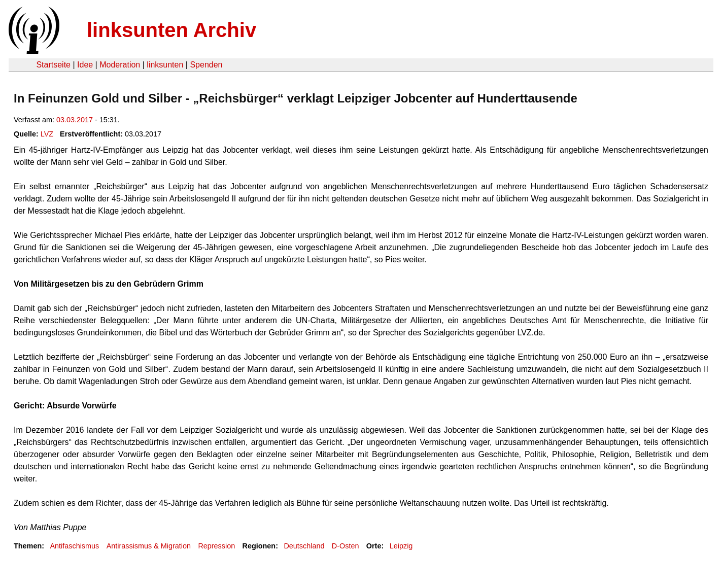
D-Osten (346, 546)
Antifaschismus (74, 546)
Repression (216, 546)
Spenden (206, 65)
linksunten (165, 65)
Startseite (53, 65)
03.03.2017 (75, 120)
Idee (85, 65)
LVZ (47, 134)
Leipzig (401, 546)
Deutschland (304, 546)
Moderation (120, 65)
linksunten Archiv (171, 30)
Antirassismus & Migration (149, 546)
